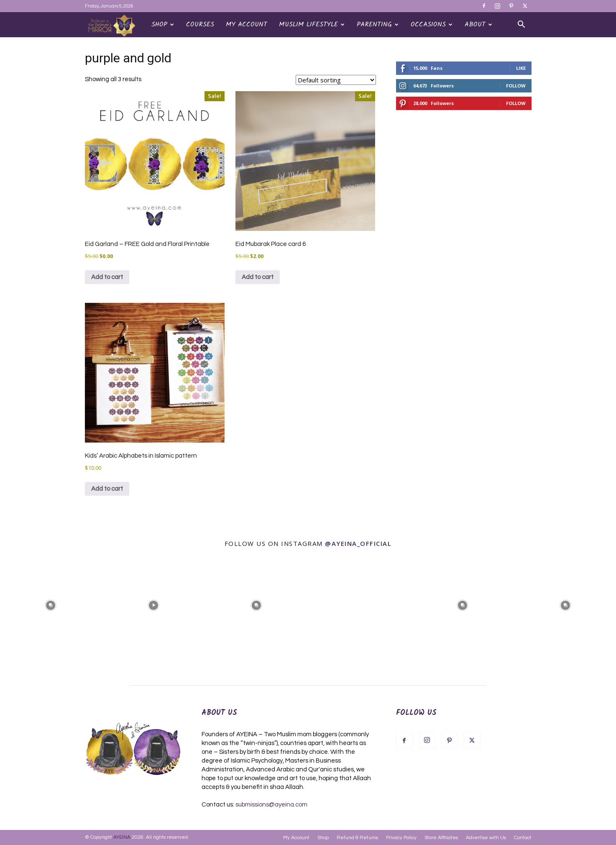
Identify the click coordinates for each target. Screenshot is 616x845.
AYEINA (122, 837)
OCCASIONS (432, 24)
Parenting (378, 24)
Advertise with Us (486, 838)
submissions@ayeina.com (271, 805)
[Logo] (115, 25)
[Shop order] (336, 80)
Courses (200, 24)
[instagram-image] (51, 604)
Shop (163, 24)
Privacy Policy (401, 838)
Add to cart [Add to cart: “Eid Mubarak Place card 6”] (258, 277)
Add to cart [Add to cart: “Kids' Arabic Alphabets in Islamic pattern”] (107, 489)
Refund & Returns (357, 838)
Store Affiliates (441, 838)
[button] (521, 25)
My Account (247, 24)
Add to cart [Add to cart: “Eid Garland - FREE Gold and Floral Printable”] (107, 277)
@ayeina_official (358, 543)
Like (521, 68)
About (478, 24)
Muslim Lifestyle (312, 24)
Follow (516, 86)
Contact (523, 838)
